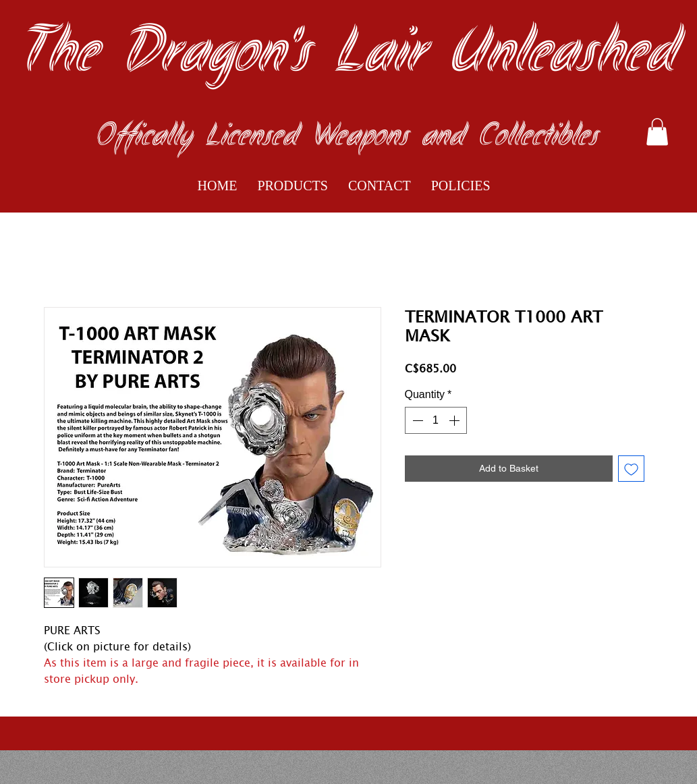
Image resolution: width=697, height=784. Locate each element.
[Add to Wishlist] (631, 469)
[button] (657, 132)
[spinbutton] (436, 420)
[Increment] (455, 420)
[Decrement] (416, 420)
